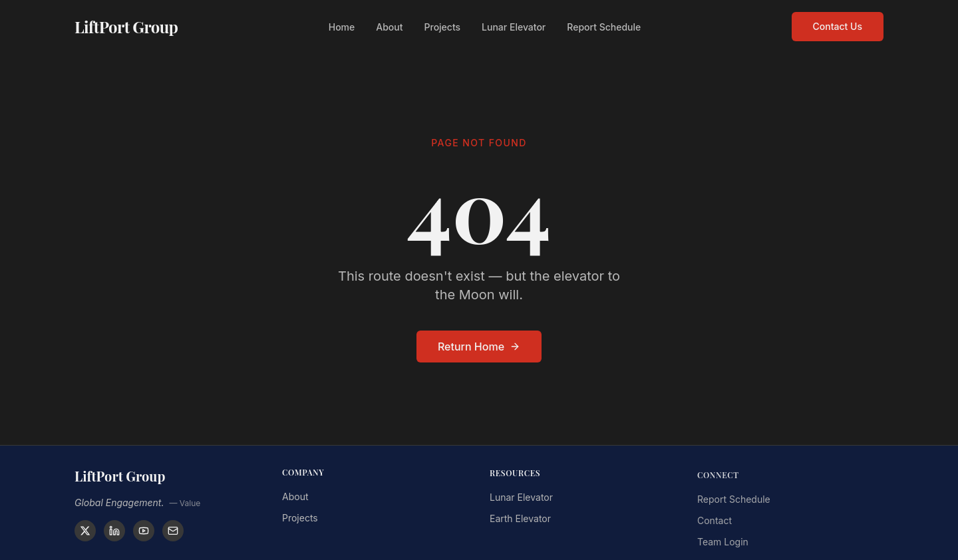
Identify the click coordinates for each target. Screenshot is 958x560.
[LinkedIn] (114, 531)
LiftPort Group (126, 25)
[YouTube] (144, 531)
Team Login (723, 546)
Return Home (479, 347)
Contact (715, 524)
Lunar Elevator (514, 25)
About (389, 25)
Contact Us (838, 24)
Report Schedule (604, 25)
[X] (85, 531)
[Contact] (173, 531)
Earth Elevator (520, 521)
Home (342, 25)
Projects (443, 25)
